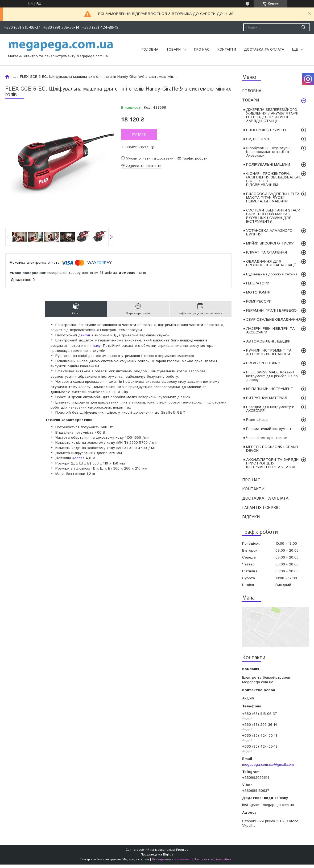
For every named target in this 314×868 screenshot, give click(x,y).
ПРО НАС (202, 50)
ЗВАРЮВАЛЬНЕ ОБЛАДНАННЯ (273, 320)
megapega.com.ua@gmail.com (268, 765)
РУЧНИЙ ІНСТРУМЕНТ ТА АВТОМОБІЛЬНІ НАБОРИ (269, 352)
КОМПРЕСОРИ (259, 301)
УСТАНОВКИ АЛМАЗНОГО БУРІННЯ (269, 233)
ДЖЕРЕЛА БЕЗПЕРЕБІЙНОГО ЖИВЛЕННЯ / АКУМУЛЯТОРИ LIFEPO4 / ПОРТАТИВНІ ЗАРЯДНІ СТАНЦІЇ (272, 115)
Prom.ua (182, 850)
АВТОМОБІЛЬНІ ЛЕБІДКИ (268, 341)
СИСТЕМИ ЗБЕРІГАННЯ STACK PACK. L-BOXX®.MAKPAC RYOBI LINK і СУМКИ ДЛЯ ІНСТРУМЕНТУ (273, 216)
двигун (84, 335)
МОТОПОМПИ (258, 292)
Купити (139, 135)
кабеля (78, 458)
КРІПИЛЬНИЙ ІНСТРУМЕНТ (270, 389)
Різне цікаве (257, 420)
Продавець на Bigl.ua (157, 855)
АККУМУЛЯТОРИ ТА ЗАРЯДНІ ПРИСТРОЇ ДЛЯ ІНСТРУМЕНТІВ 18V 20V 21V (273, 463)
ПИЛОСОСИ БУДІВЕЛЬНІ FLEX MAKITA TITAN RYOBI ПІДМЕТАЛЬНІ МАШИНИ (273, 198)
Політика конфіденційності (214, 859)
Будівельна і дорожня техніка (272, 274)
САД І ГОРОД (258, 139)
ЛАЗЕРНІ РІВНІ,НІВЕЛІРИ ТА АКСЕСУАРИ (270, 331)
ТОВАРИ (173, 50)
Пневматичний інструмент (269, 429)
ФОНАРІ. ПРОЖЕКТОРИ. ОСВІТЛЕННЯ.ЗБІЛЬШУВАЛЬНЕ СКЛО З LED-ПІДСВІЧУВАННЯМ (274, 179)
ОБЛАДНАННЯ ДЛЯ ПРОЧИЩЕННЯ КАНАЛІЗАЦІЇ (271, 263)
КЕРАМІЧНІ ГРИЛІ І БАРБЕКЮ (271, 311)
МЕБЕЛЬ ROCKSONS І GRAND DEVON (272, 449)
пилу (97, 346)
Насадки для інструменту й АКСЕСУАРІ (270, 409)
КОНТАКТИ (227, 50)
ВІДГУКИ (251, 517)
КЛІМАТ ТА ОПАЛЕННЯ (267, 252)
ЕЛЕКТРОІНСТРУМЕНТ (266, 130)
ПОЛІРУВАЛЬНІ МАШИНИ (268, 165)
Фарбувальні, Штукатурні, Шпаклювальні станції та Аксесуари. (269, 152)
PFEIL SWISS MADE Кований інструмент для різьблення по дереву (272, 376)
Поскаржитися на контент (171, 859)
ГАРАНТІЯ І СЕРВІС (261, 508)
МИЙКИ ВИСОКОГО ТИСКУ (270, 243)
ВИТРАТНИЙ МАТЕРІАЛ (267, 398)
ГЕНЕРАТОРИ (258, 283)
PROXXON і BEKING (263, 363)
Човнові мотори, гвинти (267, 438)
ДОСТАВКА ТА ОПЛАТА (264, 50)
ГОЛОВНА (150, 50)
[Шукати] (303, 27)
